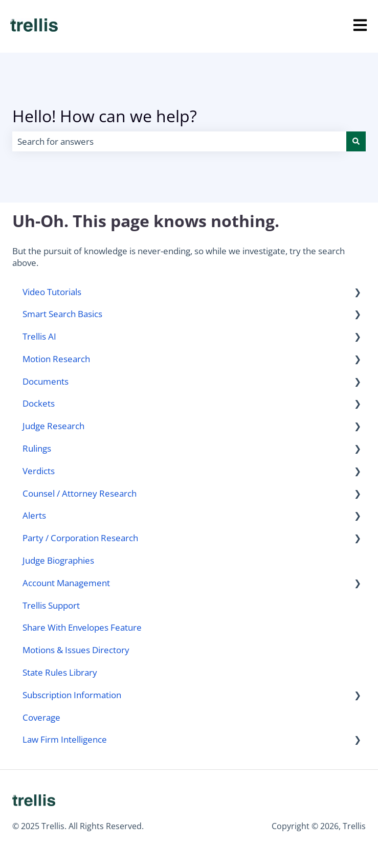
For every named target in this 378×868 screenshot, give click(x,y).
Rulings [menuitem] (37, 448)
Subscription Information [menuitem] (72, 695)
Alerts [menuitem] (34, 515)
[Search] (356, 142)
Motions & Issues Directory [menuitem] (76, 650)
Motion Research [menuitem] (56, 359)
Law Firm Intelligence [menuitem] (65, 739)
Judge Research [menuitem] (53, 426)
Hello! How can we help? (105, 116)
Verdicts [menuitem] (39, 471)
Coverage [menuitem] (41, 717)
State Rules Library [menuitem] (60, 672)
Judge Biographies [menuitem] (58, 560)
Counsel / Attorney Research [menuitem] (80, 493)
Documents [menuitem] (46, 381)
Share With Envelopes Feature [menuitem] (82, 627)
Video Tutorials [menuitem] (52, 292)
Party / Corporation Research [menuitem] (80, 538)
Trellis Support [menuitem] (51, 605)
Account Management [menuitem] (66, 583)
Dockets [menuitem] (39, 403)
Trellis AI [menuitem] (39, 336)
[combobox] (179, 142)
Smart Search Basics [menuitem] (62, 314)
